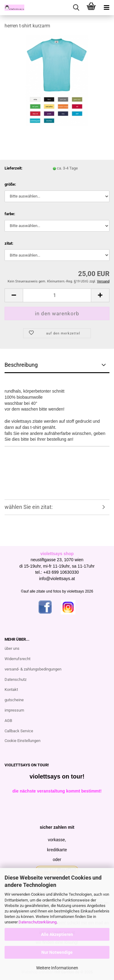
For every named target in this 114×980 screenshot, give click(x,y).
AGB (8, 721)
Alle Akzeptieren (57, 934)
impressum (14, 710)
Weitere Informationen (57, 968)
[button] (14, 295)
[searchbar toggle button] (76, 8)
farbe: (10, 214)
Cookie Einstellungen (22, 741)
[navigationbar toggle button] (106, 8)
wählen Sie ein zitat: (29, 507)
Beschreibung (21, 365)
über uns (12, 648)
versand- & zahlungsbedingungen (33, 669)
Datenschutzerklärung (38, 922)
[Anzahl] (57, 295)
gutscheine (14, 700)
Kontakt (11, 689)
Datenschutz (16, 679)
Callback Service (19, 731)
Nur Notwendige (57, 952)
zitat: (9, 243)
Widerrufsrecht (17, 659)
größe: (10, 184)
